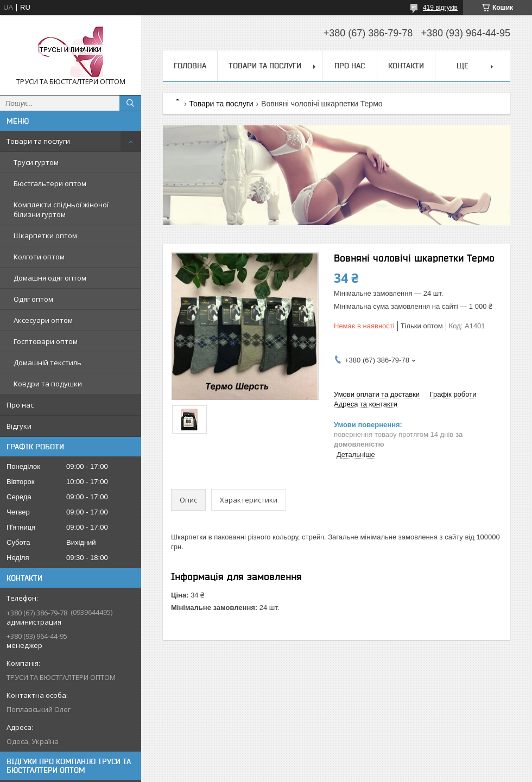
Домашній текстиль (47, 363)
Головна (190, 66)
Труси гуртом (36, 162)
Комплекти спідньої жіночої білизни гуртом (61, 209)
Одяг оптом (33, 299)
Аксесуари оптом (43, 320)
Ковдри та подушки (48, 384)
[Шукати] (130, 103)
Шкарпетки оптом (45, 236)
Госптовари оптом (46, 341)
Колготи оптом (39, 257)
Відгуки (19, 426)
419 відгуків (440, 8)
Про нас (20, 405)
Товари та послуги (38, 141)
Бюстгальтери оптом (50, 183)
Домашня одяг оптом (50, 278)
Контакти (406, 66)
